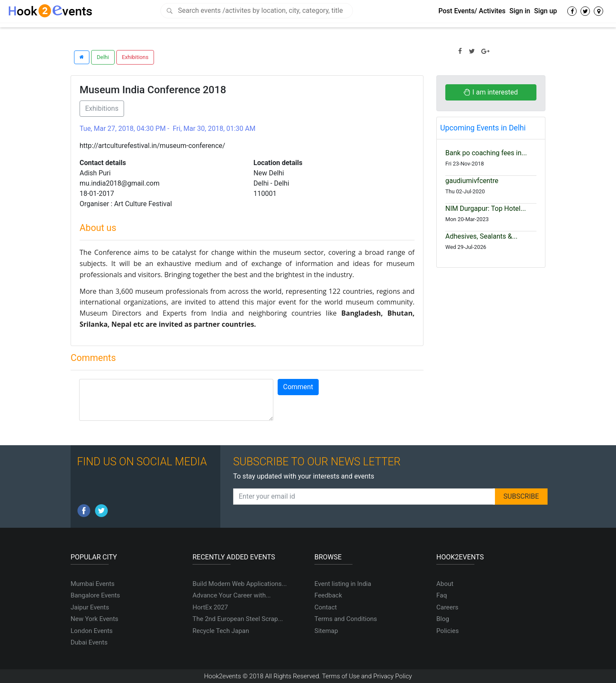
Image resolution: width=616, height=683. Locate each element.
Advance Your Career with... (232, 595)
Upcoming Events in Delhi (483, 128)
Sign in (520, 11)
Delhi (103, 57)
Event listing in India (343, 584)
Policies (447, 631)
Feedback (328, 595)
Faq (442, 595)
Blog (443, 619)
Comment (298, 387)
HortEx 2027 (210, 607)
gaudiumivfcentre (472, 181)
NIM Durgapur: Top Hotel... (486, 208)
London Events (92, 631)
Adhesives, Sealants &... (481, 236)
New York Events (95, 619)
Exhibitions (135, 57)
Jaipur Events (90, 607)
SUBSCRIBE (521, 496)
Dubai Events (89, 642)
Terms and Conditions (346, 619)
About (445, 584)
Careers (447, 607)
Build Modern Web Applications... (240, 584)
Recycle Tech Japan (221, 631)
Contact (326, 607)
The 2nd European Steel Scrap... (238, 619)
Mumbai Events (93, 584)
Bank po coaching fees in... (486, 153)
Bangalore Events (95, 595)
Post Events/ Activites (472, 11)
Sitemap (326, 631)
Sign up (545, 11)
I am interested (491, 92)
